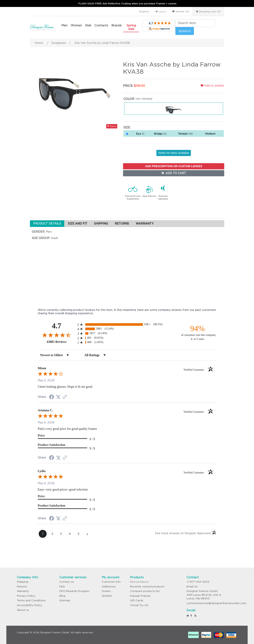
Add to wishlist (212, 86)
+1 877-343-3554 (198, 582)
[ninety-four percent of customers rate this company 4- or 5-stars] (197, 332)
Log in (161, 11)
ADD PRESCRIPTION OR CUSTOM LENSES (174, 166)
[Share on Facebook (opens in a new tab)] (52, 397)
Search (185, 31)
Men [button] (64, 25)
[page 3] (61, 534)
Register (144, 11)
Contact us (67, 582)
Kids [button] (88, 25)
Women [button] (76, 25)
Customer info (111, 582)
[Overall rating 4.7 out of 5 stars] (57, 335)
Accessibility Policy (29, 605)
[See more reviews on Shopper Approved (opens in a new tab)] (65, 397)
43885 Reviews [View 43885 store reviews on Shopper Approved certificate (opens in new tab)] (61, 342)
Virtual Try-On (139, 605)
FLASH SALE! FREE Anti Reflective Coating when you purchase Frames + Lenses (127, 3)
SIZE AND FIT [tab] (78, 224)
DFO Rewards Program (74, 591)
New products (139, 582)
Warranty (23, 591)
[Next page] (87, 534)
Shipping (23, 582)
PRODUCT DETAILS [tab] (47, 224)
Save (112, 126)
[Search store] (195, 23)
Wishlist (107, 596)
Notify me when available (174, 153)
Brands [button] (116, 25)
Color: (129, 99)
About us (23, 610)
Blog (62, 596)
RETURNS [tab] (122, 224)
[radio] (127, 324)
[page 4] (70, 534)
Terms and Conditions (31, 600)
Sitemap (65, 600)
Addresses (109, 587)
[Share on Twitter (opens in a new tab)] (58, 397)
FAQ (62, 587)
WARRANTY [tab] (145, 224)
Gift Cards (137, 600)
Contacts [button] (101, 25)
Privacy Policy (26, 596)
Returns (22, 587)
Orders (106, 591)
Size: (127, 127)
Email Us (192, 587)
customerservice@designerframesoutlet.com (216, 603)
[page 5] (78, 534)
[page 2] (52, 534)
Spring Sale (131, 27)
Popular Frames (140, 596)
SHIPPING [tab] (101, 224)
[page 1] (43, 534)
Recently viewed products (147, 587)
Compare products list (145, 591)
